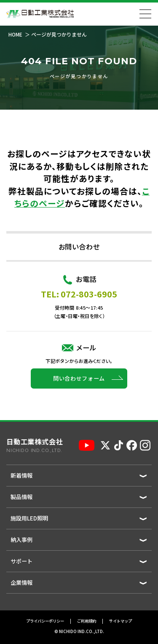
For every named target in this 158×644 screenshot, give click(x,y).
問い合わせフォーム (79, 409)
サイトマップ (121, 621)
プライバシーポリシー (45, 621)
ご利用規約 (87, 621)
